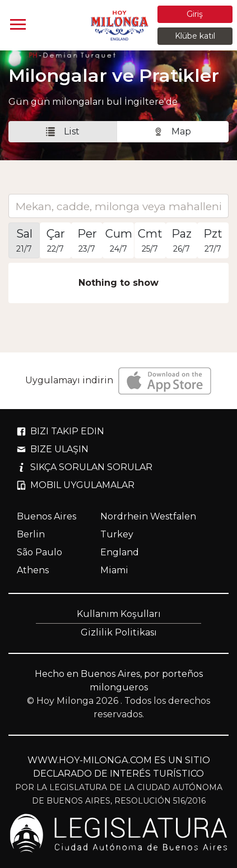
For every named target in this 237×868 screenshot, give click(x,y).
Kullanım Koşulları (119, 614)
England (120, 552)
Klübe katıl (195, 36)
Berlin (31, 534)
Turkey (117, 534)
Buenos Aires (47, 516)
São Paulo (39, 552)
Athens (33, 570)
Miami (114, 570)
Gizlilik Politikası (119, 632)
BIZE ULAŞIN (53, 449)
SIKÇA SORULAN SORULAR (85, 467)
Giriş (195, 14)
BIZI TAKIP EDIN (61, 431)
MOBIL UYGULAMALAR (76, 485)
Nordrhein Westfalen (148, 516)
